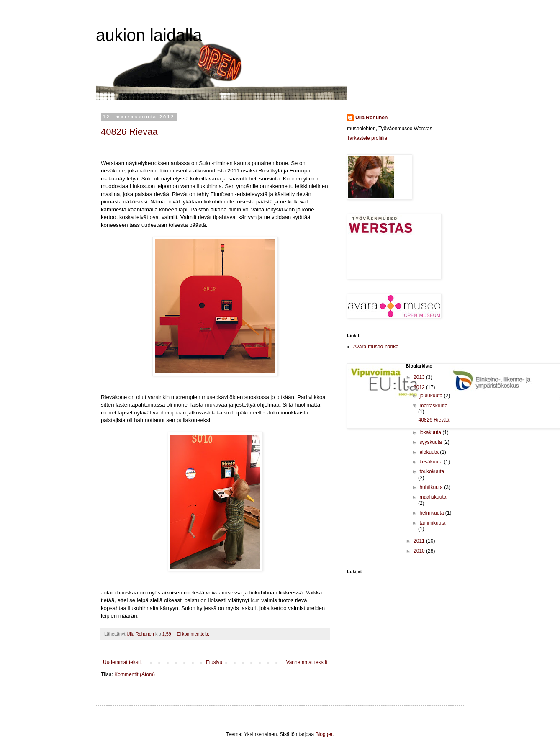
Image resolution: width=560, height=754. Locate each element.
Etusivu (214, 662)
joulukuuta (432, 396)
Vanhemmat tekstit (307, 662)
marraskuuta (433, 406)
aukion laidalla (149, 35)
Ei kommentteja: (194, 634)
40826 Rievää (129, 132)
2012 (420, 387)
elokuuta (430, 452)
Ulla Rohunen (371, 118)
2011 (420, 541)
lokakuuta (431, 432)
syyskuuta (431, 442)
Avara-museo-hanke (376, 347)
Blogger (324, 734)
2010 (420, 551)
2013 (420, 377)
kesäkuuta (432, 462)
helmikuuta (432, 513)
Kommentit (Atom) (135, 674)
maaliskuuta (433, 497)
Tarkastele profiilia (367, 138)
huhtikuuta (432, 487)
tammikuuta (432, 523)
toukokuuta (432, 471)
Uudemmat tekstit (122, 662)
